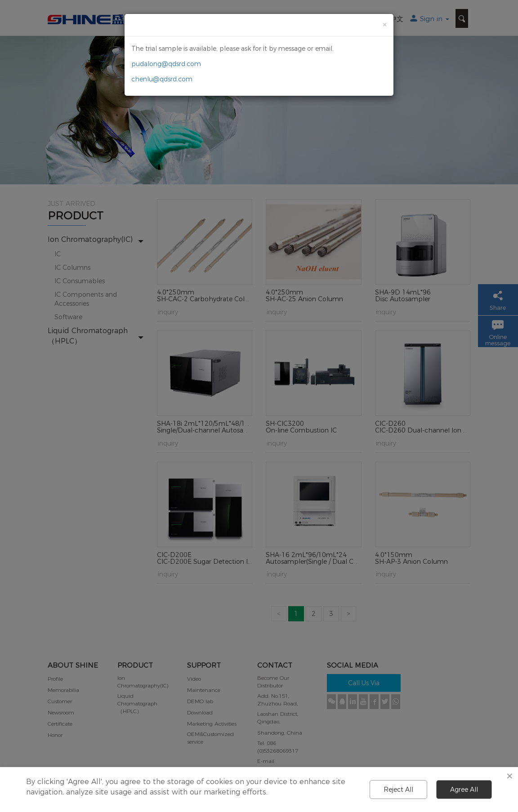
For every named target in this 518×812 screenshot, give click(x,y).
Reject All (398, 790)
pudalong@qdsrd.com (166, 64)
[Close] (384, 25)
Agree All (464, 790)
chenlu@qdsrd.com (162, 79)
